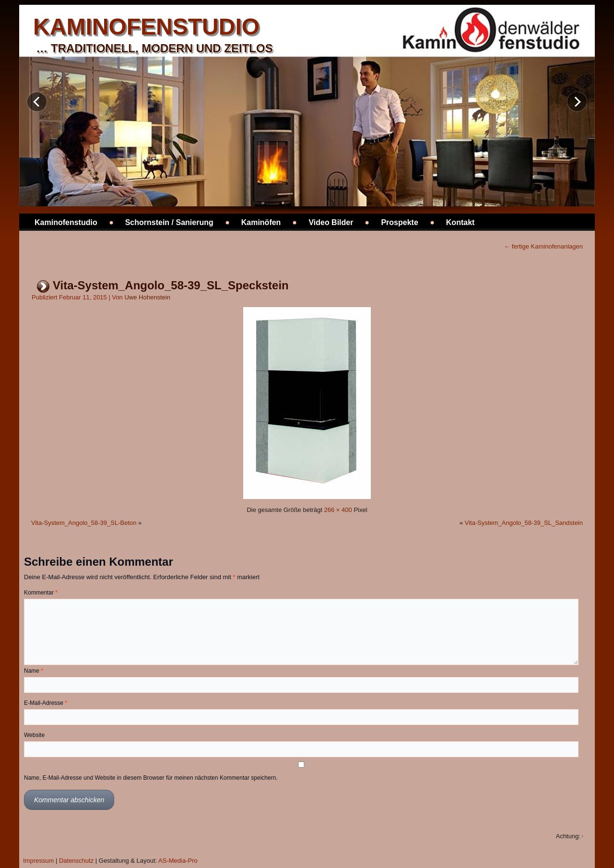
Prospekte (399, 222)
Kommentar (41, 593)
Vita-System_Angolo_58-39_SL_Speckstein (171, 285)
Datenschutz (76, 861)
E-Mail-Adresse (46, 703)
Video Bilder (331, 222)
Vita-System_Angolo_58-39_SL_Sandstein (524, 523)
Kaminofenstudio (66, 222)
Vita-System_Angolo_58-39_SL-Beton (84, 523)
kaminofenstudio (146, 27)
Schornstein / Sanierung (169, 222)
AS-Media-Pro (178, 861)
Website (34, 735)
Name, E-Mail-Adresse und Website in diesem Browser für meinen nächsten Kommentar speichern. (151, 778)
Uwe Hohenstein (147, 297)
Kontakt (460, 222)
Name (34, 671)
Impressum (38, 861)
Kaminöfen (261, 222)
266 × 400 (338, 510)
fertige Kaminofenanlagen (543, 246)
